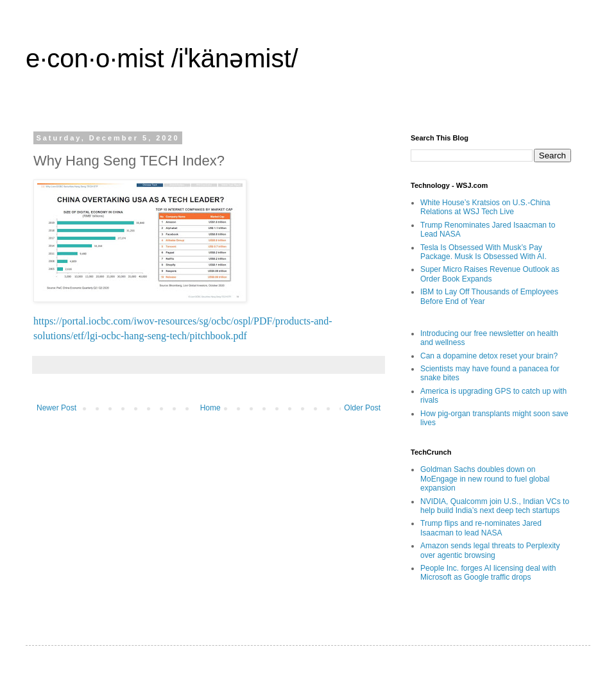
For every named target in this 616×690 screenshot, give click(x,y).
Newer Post (56, 408)
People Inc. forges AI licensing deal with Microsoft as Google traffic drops (488, 573)
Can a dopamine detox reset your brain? (489, 356)
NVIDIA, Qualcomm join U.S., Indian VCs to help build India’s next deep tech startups (495, 506)
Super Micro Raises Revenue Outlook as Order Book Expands (490, 274)
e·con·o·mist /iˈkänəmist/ (162, 58)
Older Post (362, 408)
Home (210, 408)
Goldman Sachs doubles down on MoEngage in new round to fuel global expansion (485, 479)
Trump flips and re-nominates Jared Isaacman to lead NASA (481, 528)
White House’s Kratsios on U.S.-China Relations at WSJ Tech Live (485, 207)
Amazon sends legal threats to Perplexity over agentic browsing (490, 550)
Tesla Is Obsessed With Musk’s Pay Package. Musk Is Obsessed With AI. (483, 252)
